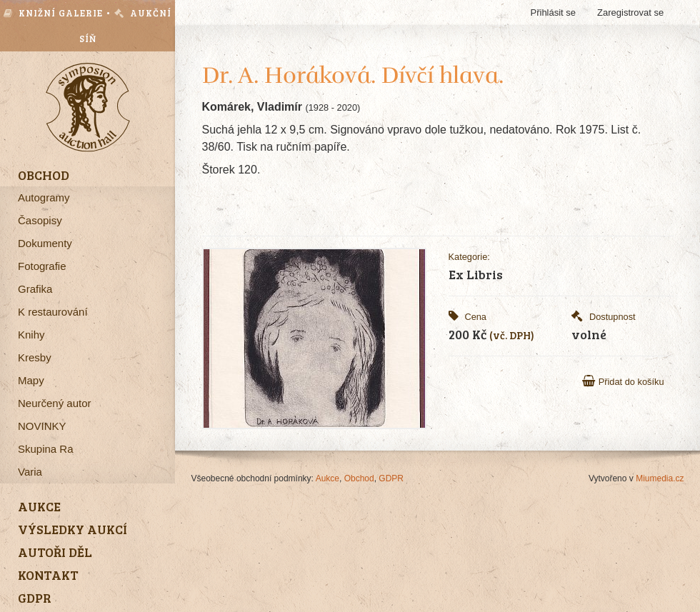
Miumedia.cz (660, 478)
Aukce (327, 478)
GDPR (391, 478)
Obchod (359, 478)
